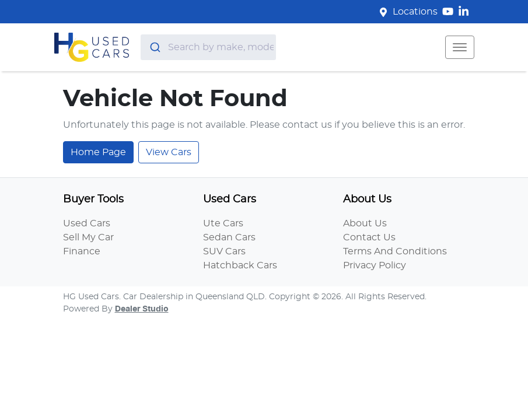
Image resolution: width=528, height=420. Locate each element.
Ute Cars (223, 223)
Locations (415, 12)
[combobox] (208, 47)
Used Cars (87, 223)
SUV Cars (224, 251)
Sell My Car (88, 237)
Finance (82, 251)
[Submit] (154, 47)
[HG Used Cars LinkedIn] (466, 11)
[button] (460, 47)
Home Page (98, 152)
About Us (365, 223)
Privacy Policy (375, 265)
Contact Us (369, 237)
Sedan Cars (229, 237)
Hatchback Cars (240, 265)
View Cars (169, 152)
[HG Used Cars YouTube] (450, 11)
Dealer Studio (142, 309)
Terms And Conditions (395, 251)
